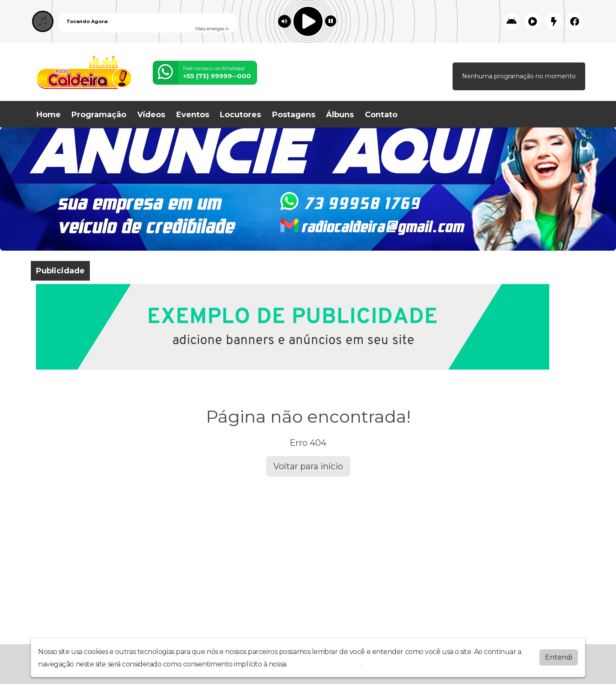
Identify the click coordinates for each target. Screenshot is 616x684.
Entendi (559, 657)
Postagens (294, 115)
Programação (99, 115)
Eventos (193, 115)
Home (49, 115)
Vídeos (151, 115)
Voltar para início (308, 466)
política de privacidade (324, 664)
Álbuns (340, 115)
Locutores (240, 115)
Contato (381, 115)
